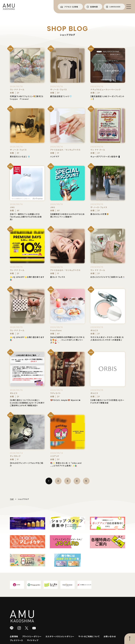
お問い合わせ (110, 636)
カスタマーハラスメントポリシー (60, 636)
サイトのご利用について (89, 636)
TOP (12, 499)
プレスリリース (16, 640)
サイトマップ (33, 640)
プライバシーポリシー (32, 636)
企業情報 (14, 636)
